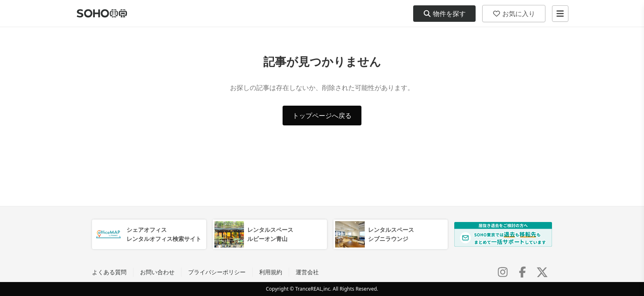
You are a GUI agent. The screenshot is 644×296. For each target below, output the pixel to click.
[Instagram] (503, 272)
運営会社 (307, 272)
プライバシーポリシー (217, 272)
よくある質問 (109, 272)
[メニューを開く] (560, 14)
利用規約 (271, 272)
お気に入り (514, 14)
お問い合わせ (157, 272)
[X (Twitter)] (542, 272)
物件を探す (444, 14)
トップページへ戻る (322, 116)
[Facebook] (522, 272)
